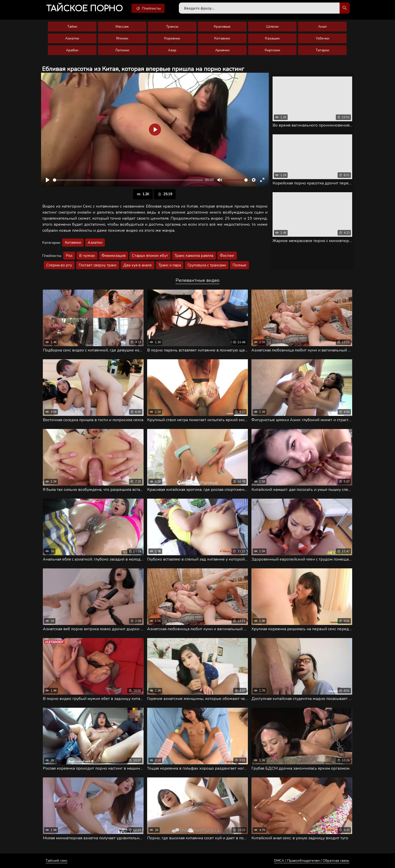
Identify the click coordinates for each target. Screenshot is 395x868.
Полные (239, 265)
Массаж (122, 27)
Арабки (72, 50)
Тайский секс (57, 861)
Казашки (272, 38)
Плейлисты (148, 8)
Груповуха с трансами (207, 265)
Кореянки (172, 38)
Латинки (122, 50)
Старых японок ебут (150, 256)
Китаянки (222, 38)
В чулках (87, 256)
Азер (172, 50)
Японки (122, 38)
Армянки (222, 50)
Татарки (322, 50)
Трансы (172, 27)
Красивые (222, 27)
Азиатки (72, 38)
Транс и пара (170, 265)
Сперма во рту (59, 265)
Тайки (72, 27)
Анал (322, 27)
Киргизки (272, 50)
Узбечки (322, 38)
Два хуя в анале (138, 265)
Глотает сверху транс (98, 265)
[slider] (128, 180)
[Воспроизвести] (48, 180)
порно (84, 9)
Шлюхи (272, 27)
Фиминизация (113, 256)
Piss (69, 256)
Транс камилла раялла (194, 256)
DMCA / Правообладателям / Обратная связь (312, 861)
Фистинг (227, 256)
